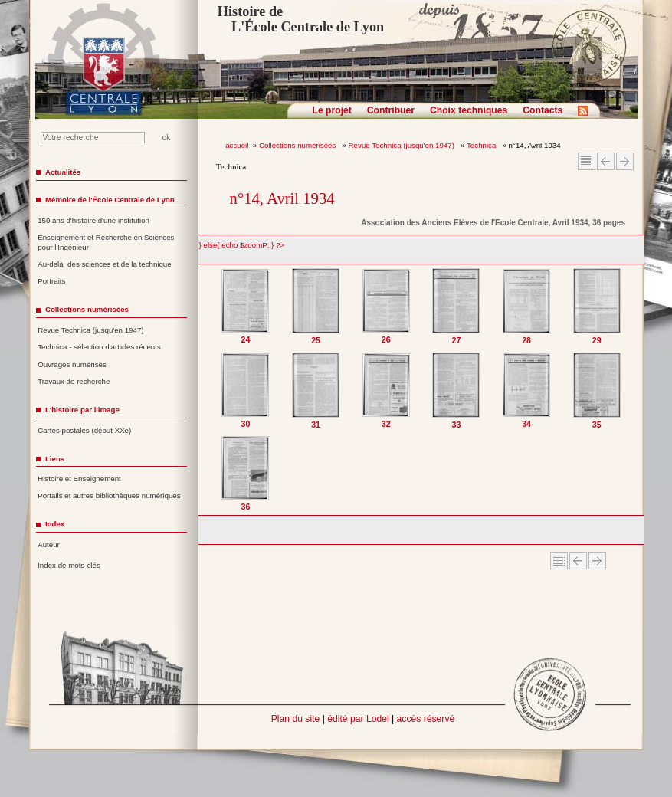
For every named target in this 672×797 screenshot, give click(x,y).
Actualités (63, 172)
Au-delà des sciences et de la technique (105, 264)
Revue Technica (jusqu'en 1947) (403, 145)
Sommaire (587, 161)
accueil (237, 145)
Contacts (543, 110)
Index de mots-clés (69, 565)
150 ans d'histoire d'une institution (93, 220)
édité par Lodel (358, 719)
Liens (55, 459)
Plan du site (296, 719)
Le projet (332, 110)
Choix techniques (469, 110)
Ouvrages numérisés (72, 364)
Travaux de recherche (74, 381)
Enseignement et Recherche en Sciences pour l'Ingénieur (106, 242)
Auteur (49, 544)
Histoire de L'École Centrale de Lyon (301, 19)
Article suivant (625, 161)
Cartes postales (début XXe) (84, 430)
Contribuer (391, 110)
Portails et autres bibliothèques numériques (109, 495)
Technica (482, 145)
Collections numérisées (298, 145)
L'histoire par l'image (82, 410)
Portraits (51, 281)
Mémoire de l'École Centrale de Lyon (110, 200)
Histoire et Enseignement (79, 479)
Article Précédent (606, 161)
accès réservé (426, 719)
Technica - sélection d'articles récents (99, 347)
